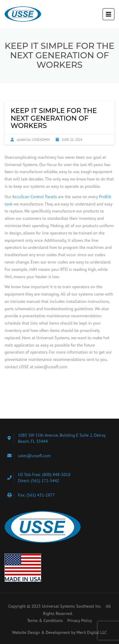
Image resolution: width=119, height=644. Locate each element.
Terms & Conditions (45, 620)
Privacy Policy (80, 620)
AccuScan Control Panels (34, 197)
